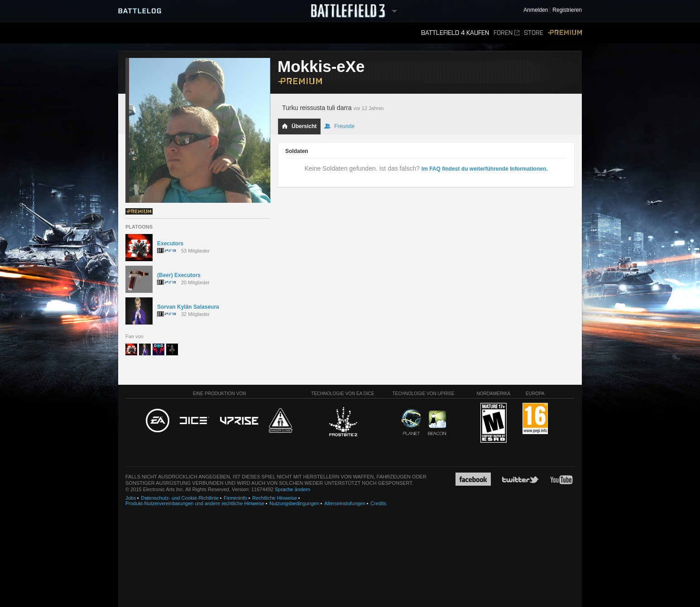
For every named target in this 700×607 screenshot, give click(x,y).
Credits (378, 503)
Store (534, 33)
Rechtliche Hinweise (275, 498)
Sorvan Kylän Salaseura (188, 307)
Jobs (131, 498)
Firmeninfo (235, 498)
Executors (170, 244)
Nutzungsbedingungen (294, 503)
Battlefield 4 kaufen (455, 33)
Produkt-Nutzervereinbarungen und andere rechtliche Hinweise (195, 503)
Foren (506, 33)
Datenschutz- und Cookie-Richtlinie (180, 498)
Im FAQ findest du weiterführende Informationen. (485, 169)
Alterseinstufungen (345, 503)
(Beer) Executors (179, 275)
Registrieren (567, 10)
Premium (565, 33)
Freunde (339, 126)
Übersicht (299, 126)
